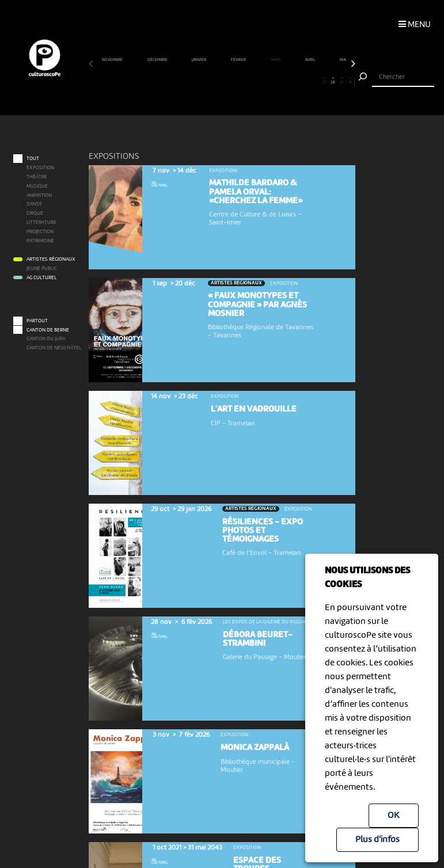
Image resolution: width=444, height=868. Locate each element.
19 (253, 81)
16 (226, 81)
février (239, 60)
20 (262, 81)
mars (276, 60)
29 (341, 81)
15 (218, 81)
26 (315, 81)
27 (324, 81)
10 (173, 81)
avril (310, 60)
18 (244, 81)
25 (306, 81)
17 (235, 81)
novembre (113, 60)
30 (350, 81)
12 (191, 81)
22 (279, 81)
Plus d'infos (377, 840)
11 (182, 81)
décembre (158, 60)
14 (208, 81)
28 (333, 81)
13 (200, 81)
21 (271, 81)
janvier (199, 60)
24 (297, 81)
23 (289, 81)
